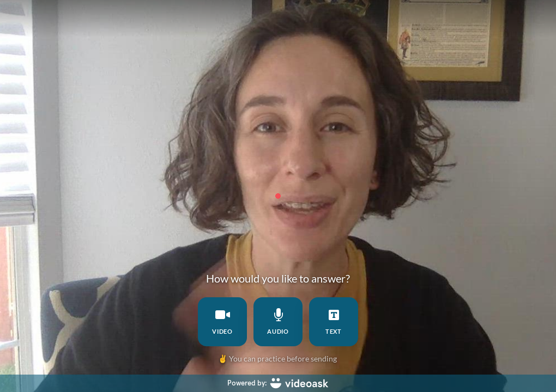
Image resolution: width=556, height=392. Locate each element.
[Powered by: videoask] (278, 383)
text (334, 321)
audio (278, 321)
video (223, 321)
